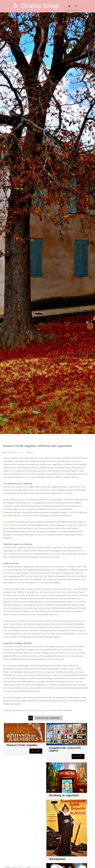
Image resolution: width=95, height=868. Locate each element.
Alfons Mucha (55, 650)
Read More (36, 751)
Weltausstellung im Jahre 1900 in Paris (23, 516)
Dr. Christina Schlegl (36, 6)
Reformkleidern (74, 579)
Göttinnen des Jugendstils (14, 710)
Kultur (31, 452)
